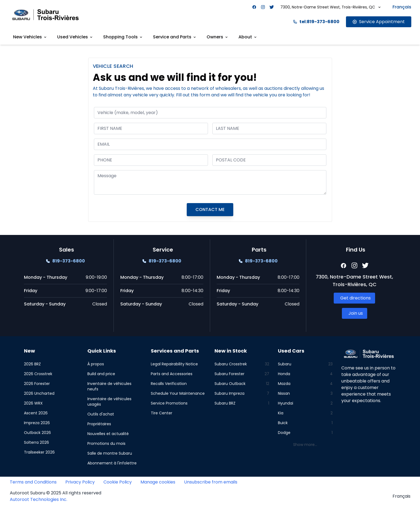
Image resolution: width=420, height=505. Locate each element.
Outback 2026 (37, 433)
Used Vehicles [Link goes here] (75, 37)
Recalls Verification (169, 384)
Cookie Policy (118, 482)
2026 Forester (37, 384)
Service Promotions (169, 403)
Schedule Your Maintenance (178, 393)
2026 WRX (33, 403)
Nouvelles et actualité (108, 434)
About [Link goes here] (248, 37)
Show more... (305, 445)
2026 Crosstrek (38, 374)
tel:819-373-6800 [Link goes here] (316, 22)
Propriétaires (99, 424)
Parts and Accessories (172, 374)
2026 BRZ (32, 364)
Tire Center (162, 413)
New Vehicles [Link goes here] (30, 37)
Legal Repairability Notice (174, 364)
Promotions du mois (106, 443)
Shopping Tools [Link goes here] (123, 37)
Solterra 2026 (36, 442)
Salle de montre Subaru (110, 453)
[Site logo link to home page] (45, 15)
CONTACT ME (210, 209)
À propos (96, 364)
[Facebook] (254, 7)
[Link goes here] (379, 22)
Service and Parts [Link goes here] (175, 37)
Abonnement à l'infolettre (112, 463)
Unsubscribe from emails (211, 482)
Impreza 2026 (37, 423)
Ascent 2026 (36, 413)
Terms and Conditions (33, 482)
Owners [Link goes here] (218, 37)
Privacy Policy (80, 482)
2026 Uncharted (39, 393)
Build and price (101, 374)
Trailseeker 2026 (39, 452)
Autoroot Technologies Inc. (39, 499)
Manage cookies (158, 482)
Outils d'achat (101, 414)
